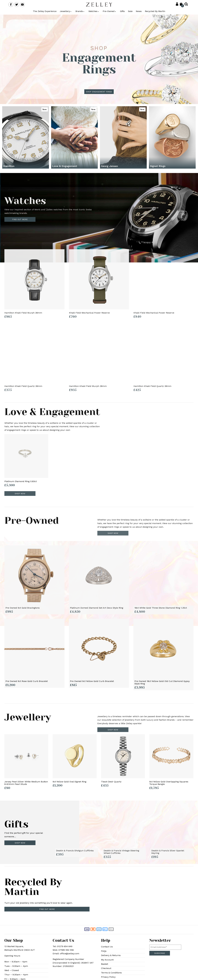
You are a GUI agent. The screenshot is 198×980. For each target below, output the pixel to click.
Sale (130, 11)
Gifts (122, 11)
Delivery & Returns (111, 955)
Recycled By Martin (155, 11)
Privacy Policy (108, 977)
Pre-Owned (109, 11)
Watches (94, 11)
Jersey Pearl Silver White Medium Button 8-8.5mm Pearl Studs (26, 783)
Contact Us (107, 947)
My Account (107, 960)
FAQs (104, 951)
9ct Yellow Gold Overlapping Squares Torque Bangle (169, 783)
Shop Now (20, 843)
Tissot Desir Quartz (111, 782)
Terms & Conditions (111, 973)
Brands (80, 11)
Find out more (47, 909)
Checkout (106, 968)
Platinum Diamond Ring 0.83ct (21, 481)
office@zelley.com (70, 954)
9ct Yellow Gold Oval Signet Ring (70, 782)
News (139, 11)
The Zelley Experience (45, 11)
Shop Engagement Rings (99, 92)
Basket (105, 964)
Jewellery (66, 11)
